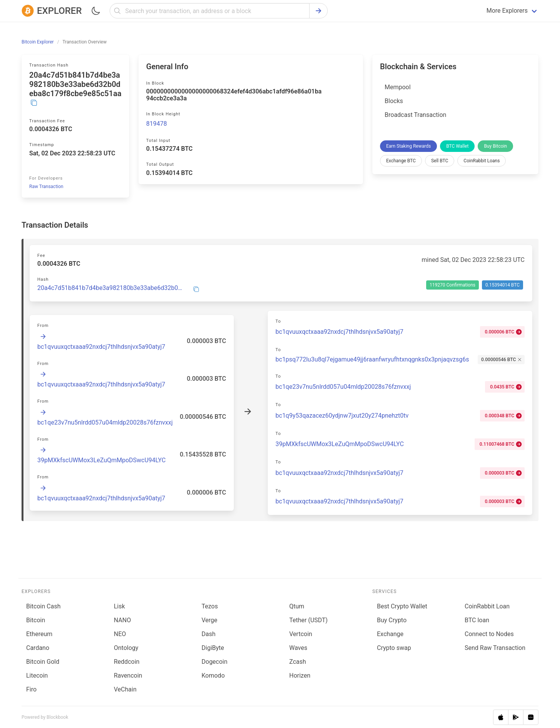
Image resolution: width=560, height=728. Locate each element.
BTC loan (477, 620)
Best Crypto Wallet (402, 606)
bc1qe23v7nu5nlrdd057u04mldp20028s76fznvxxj (105, 422)
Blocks (394, 101)
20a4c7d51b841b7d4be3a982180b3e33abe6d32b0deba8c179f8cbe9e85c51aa (111, 288)
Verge (209, 620)
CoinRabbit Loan (487, 606)
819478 (157, 124)
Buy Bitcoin (495, 146)
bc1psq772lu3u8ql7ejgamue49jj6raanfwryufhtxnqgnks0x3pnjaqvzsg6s (372, 359)
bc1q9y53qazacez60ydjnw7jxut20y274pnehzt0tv (342, 416)
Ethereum (39, 634)
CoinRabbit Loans (482, 161)
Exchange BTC (401, 161)
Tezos (210, 606)
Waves (298, 648)
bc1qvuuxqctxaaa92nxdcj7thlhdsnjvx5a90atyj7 (101, 347)
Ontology (126, 648)
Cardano (38, 648)
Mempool (398, 87)
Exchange (390, 634)
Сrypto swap (394, 648)
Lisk (119, 606)
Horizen (300, 676)
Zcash (298, 662)
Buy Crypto (392, 620)
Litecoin (37, 676)
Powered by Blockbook (45, 717)
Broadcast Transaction (415, 115)
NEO (120, 634)
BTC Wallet (457, 146)
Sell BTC (440, 161)
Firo (31, 689)
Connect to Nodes (489, 634)
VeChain (125, 689)
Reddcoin (127, 662)
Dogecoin (214, 662)
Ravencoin (128, 676)
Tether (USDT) (308, 620)
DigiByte (213, 648)
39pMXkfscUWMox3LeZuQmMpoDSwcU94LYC (102, 460)
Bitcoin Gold (43, 662)
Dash (208, 634)
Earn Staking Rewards (408, 146)
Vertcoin (301, 634)
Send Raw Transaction (495, 648)
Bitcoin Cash (43, 606)
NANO (122, 620)
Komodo (213, 676)
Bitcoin (36, 620)
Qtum (297, 606)
